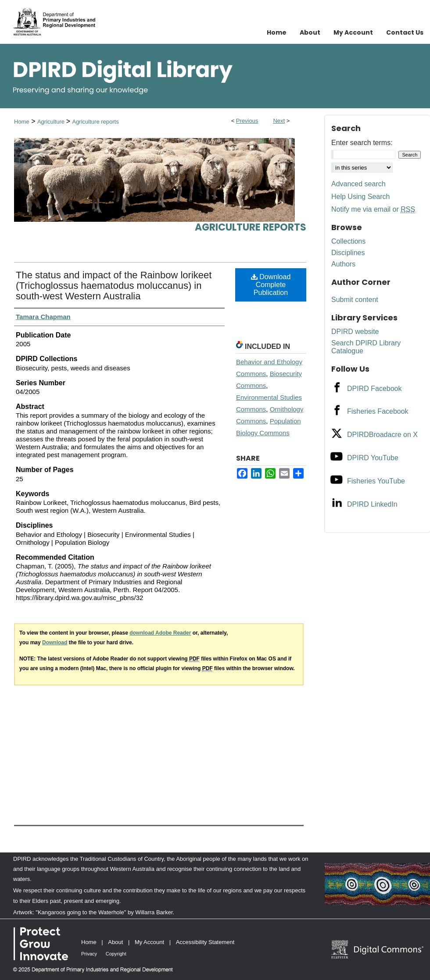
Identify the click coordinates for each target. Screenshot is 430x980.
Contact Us (405, 32)
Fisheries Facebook (378, 411)
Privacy (89, 954)
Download (55, 643)
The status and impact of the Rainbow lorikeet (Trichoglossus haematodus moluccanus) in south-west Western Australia (114, 286)
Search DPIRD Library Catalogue (366, 347)
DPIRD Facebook (374, 389)
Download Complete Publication (271, 285)
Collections (348, 241)
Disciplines (348, 253)
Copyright (116, 954)
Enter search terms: (362, 143)
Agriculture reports (95, 122)
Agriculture (52, 122)
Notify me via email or (373, 209)
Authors (343, 264)
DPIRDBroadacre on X (382, 435)
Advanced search (358, 184)
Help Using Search (360, 197)
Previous (247, 121)
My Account (149, 942)
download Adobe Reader (160, 633)
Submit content (355, 300)
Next (279, 121)
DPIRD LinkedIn (372, 504)
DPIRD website (355, 332)
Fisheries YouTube (376, 481)
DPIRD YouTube (373, 458)
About (115, 942)
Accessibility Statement (205, 942)
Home (22, 122)
